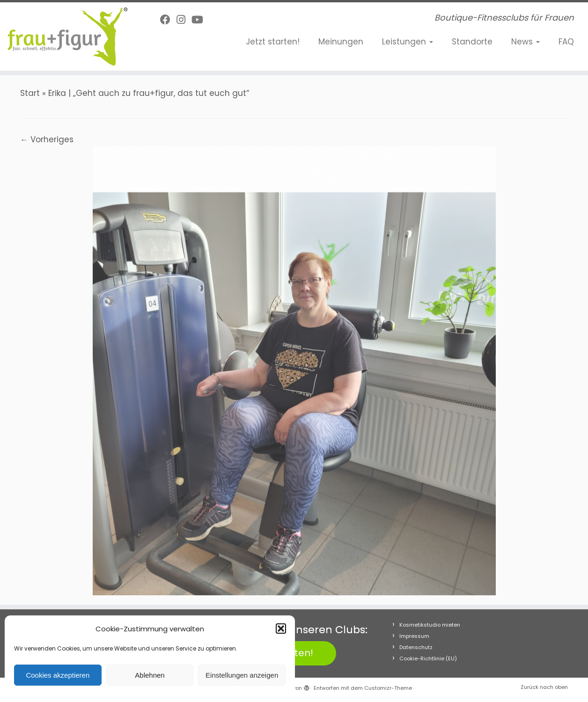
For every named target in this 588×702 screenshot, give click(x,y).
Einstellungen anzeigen (242, 675)
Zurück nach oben (544, 687)
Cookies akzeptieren (58, 675)
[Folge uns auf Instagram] (184, 20)
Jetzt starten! (273, 42)
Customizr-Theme (388, 688)
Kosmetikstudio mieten (430, 625)
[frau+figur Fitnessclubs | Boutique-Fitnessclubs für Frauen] (68, 37)
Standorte (472, 42)
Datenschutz (416, 647)
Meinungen (341, 42)
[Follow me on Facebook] (168, 20)
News (526, 42)
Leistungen (408, 42)
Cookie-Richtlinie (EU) (428, 658)
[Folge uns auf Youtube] (200, 20)
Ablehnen (150, 675)
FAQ (566, 42)
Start (30, 93)
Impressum (414, 636)
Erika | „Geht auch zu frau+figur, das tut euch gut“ (149, 93)
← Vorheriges (47, 139)
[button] (281, 629)
